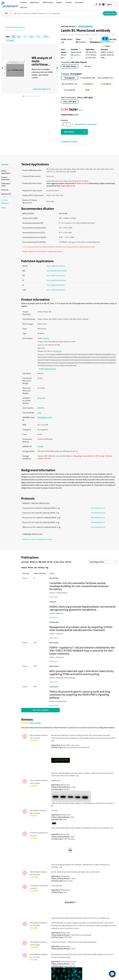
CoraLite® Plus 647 (106, 78)
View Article (54, 597)
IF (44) (56, 562)
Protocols (5, 190)
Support (59, 2)
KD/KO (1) (34, 562)
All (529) (25, 562)
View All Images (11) (42, 89)
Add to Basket (69, 132)
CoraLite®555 (106, 84)
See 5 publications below (56, 285)
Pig (47, 568)
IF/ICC (46, 37)
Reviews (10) (6, 194)
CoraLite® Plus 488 (88, 78)
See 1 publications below (56, 266)
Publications (95, 42)
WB (19, 37)
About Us (24, 7)
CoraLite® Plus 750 (70, 84)
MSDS (4, 208)
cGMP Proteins (48, 2)
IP (25, 37)
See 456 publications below (57, 271)
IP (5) (62, 562)
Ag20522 (46, 338)
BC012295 (58, 351)
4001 (39, 413)
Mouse (31, 568)
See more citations (40, 710)
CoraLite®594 (70, 90)
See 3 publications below (56, 290)
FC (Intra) (10, 40)
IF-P (38, 37)
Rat (36, 568)
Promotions (79, 2)
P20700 (40, 446)
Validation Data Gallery (15, 27)
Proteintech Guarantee (69, 142)
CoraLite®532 (88, 84)
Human (24, 568)
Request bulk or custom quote (86, 124)
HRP (88, 90)
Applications (35, 2)
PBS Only (88, 66)
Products (24, 2)
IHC (32, 37)
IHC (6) (50, 562)
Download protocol (98, 508)
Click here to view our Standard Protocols (37, 539)
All (14, 37)
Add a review (35, 723)
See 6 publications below (56, 275)
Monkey (41, 568)
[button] (112, 974)
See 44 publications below (56, 280)
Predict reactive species (47, 369)
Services (69, 2)
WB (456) (42, 562)
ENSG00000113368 (45, 417)
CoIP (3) (68, 562)
